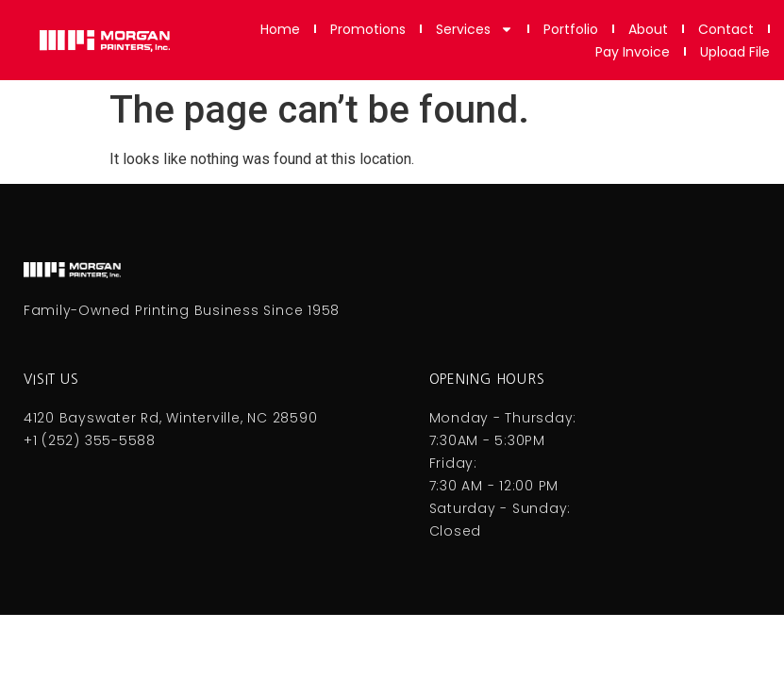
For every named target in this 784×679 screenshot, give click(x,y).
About (648, 29)
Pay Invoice (633, 52)
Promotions (368, 29)
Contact (726, 29)
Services (475, 29)
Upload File (735, 52)
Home (280, 29)
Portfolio (571, 29)
